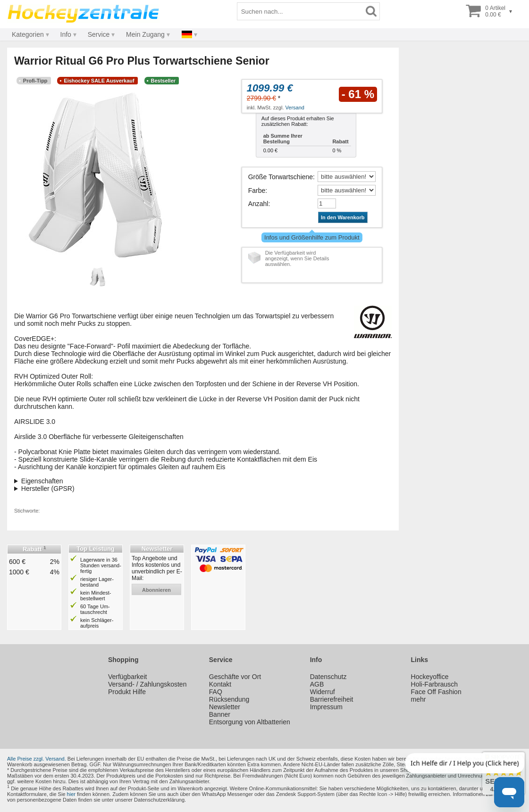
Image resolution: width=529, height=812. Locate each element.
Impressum (326, 707)
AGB (317, 684)
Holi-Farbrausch (435, 684)
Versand (295, 108)
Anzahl (258, 204)
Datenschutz (328, 677)
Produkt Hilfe (127, 692)
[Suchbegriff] (300, 11)
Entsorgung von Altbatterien (250, 722)
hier (71, 794)
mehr (419, 699)
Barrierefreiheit (332, 699)
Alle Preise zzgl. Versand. (37, 759)
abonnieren (156, 590)
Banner (220, 714)
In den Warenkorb (343, 217)
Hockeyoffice (430, 677)
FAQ (216, 692)
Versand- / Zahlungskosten (147, 684)
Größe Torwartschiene (281, 177)
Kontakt (220, 684)
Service (99, 34)
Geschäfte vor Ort (235, 677)
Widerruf (323, 692)
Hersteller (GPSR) (48, 489)
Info (66, 34)
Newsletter (225, 707)
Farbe (257, 191)
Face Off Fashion (436, 692)
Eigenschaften (42, 481)
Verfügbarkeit (128, 677)
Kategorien (28, 34)
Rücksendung (229, 699)
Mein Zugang (145, 34)
